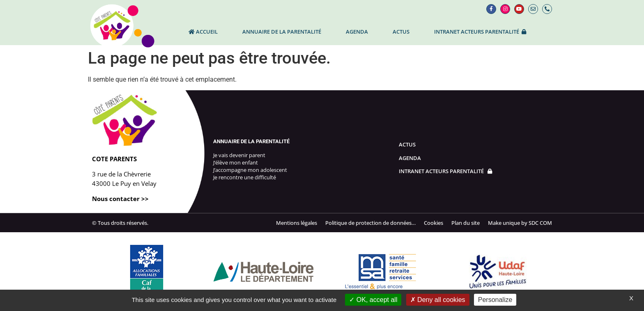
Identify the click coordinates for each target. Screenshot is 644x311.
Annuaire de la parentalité (282, 32)
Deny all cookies (438, 300)
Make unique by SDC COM (520, 223)
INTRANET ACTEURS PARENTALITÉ (480, 32)
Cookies (434, 223)
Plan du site (466, 223)
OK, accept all (373, 300)
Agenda (357, 32)
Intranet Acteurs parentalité (445, 171)
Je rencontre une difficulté (245, 177)
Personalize (495, 300)
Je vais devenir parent (239, 155)
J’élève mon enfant (236, 162)
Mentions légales (297, 223)
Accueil (203, 32)
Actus (401, 32)
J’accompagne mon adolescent (250, 170)
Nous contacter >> (120, 199)
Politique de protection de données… (370, 223)
